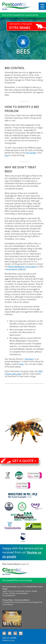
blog (22, 364)
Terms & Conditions (22, 600)
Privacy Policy (8, 600)
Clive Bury (29, 359)
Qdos (13, 640)
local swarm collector (16, 269)
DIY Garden (31, 153)
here (7, 155)
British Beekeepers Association (22, 267)
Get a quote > (24, 461)
